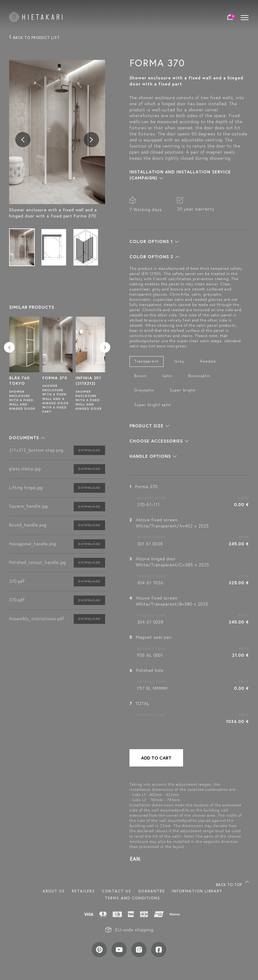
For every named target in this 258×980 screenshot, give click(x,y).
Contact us (117, 891)
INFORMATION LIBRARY (197, 891)
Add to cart (156, 758)
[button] (27, 438)
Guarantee (152, 891)
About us (54, 891)
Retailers (83, 891)
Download (89, 450)
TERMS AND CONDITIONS (133, 898)
